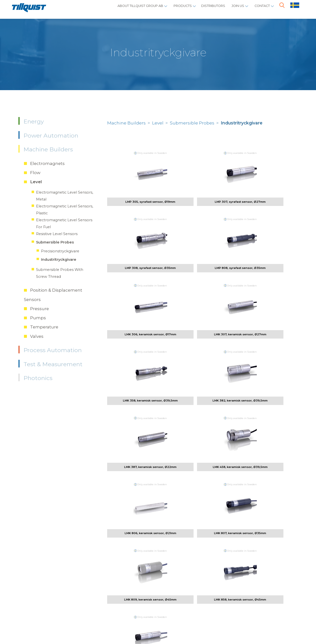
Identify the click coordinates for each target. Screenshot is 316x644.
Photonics (38, 378)
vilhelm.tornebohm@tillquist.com (115, 537)
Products (166, 9)
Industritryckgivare (59, 260)
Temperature (44, 327)
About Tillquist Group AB (115, 9)
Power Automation (51, 136)
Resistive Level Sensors (57, 234)
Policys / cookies (54, 624)
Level (36, 182)
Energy (34, 121)
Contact (260, 9)
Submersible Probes (55, 242)
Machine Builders (48, 149)
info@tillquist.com (96, 605)
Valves (37, 336)
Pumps (38, 318)
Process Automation (53, 350)
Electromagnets (47, 163)
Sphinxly (87, 624)
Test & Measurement (53, 364)
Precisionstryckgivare (60, 251)
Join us (232, 9)
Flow (35, 173)
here (282, 591)
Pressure (39, 309)
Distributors (202, 9)
